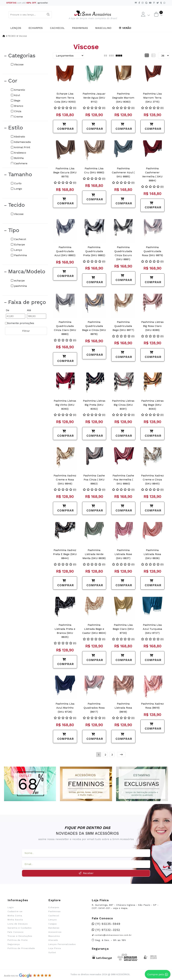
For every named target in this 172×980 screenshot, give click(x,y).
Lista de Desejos (18, 924)
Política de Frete (18, 940)
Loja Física (55, 948)
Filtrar (26, 331)
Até (29, 310)
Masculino (103, 28)
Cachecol (57, 28)
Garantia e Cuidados (20, 928)
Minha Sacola (15, 920)
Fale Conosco (16, 932)
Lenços (16, 28)
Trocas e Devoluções (20, 936)
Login (11, 907)
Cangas (53, 924)
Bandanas (54, 928)
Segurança (14, 944)
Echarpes (36, 28)
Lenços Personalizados (62, 944)
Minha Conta (15, 916)
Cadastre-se (15, 911)
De (8, 310)
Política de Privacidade (21, 948)
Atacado (53, 940)
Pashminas (80, 28)
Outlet (52, 953)
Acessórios (55, 932)
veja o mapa (120, 908)
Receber (86, 873)
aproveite (42, 3)
